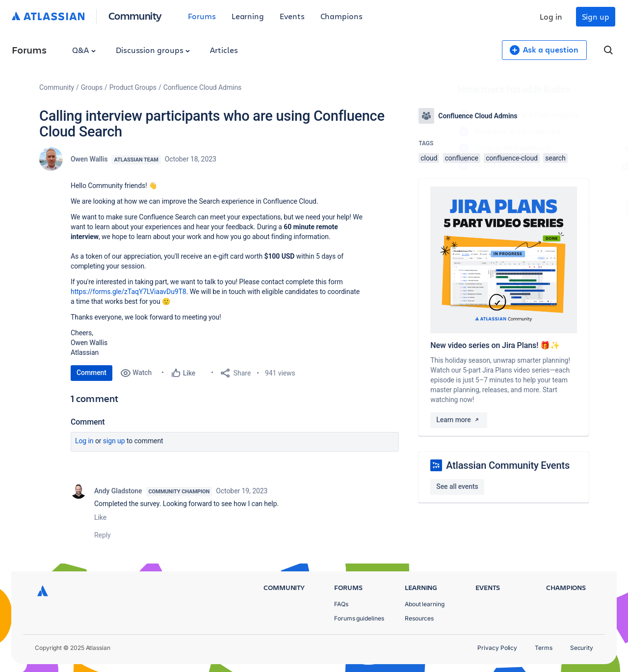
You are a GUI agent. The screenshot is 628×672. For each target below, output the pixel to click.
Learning (248, 16)
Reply (103, 535)
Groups (92, 87)
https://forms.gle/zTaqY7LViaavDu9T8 (129, 292)
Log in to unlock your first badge (430, 193)
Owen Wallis (89, 159)
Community (135, 15)
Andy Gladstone (118, 491)
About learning (425, 604)
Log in (551, 16)
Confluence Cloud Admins (203, 87)
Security (582, 648)
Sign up (596, 16)
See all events (457, 486)
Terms (544, 648)
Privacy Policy (497, 648)
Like (100, 517)
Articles (224, 50)
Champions (341, 16)
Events (292, 16)
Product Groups (133, 87)
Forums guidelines (359, 618)
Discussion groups (153, 50)
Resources (419, 618)
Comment (92, 373)
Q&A (84, 50)
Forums (202, 16)
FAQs (341, 604)
